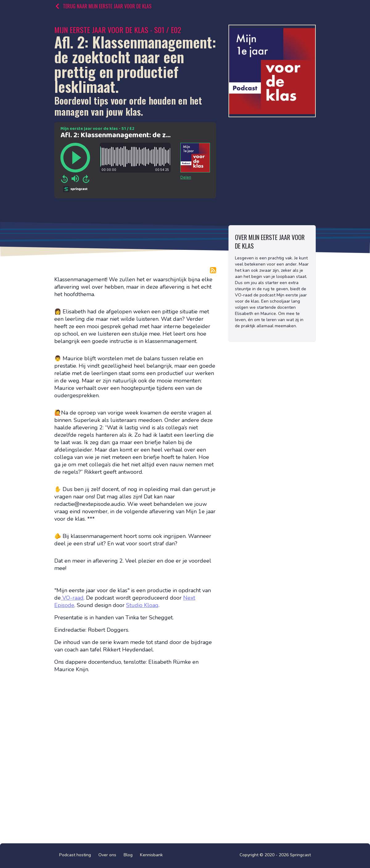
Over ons (107, 855)
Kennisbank (151, 855)
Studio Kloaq (142, 605)
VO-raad (72, 598)
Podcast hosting (75, 855)
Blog (128, 855)
